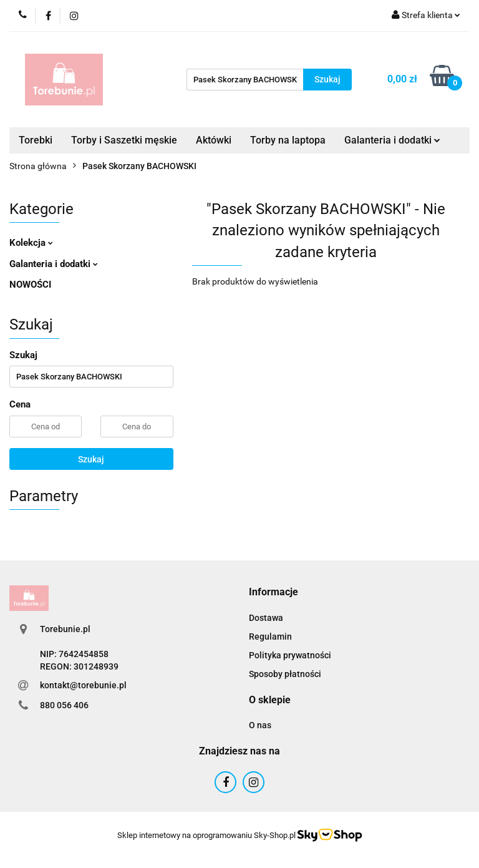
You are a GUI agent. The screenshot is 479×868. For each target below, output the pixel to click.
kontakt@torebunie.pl (83, 685)
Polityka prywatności (290, 655)
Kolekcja (31, 243)
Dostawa (266, 618)
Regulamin (270, 636)
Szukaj (91, 459)
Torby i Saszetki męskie (124, 140)
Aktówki (214, 140)
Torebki (36, 140)
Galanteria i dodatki (392, 140)
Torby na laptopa (288, 140)
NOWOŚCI (30, 285)
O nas (260, 725)
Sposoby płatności (285, 674)
